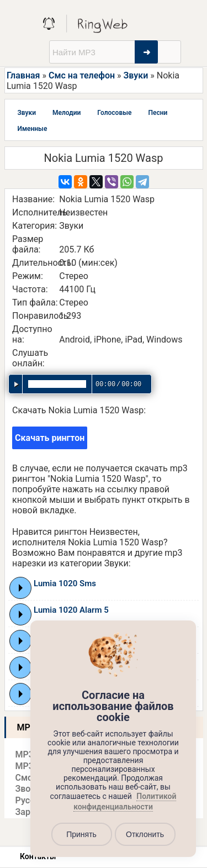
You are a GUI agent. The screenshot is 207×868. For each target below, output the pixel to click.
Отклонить (145, 834)
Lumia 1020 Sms (65, 583)
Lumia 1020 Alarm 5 (71, 610)
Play (21, 588)
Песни (158, 113)
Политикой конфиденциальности (125, 802)
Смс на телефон (82, 75)
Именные (33, 129)
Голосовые (114, 113)
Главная (23, 75)
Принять (81, 834)
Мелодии (67, 113)
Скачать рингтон (50, 438)
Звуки (136, 75)
